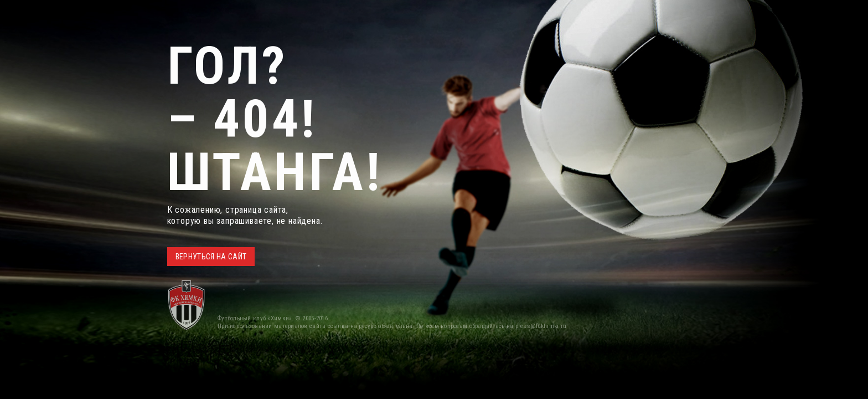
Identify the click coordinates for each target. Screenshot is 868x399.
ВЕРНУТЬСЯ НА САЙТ (211, 257)
